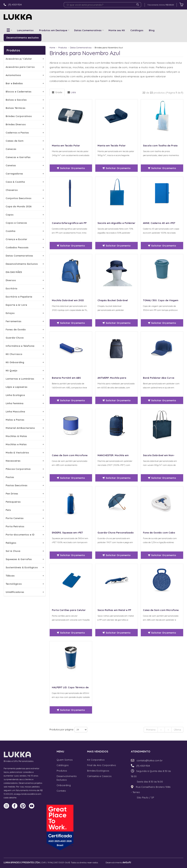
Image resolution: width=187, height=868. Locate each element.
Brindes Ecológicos (98, 771)
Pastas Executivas (25, 485)
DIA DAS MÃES (25, 272)
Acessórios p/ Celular (25, 59)
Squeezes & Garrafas (25, 559)
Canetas (25, 165)
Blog (152, 30)
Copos (25, 215)
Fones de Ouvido (25, 329)
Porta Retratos (25, 526)
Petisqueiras (25, 502)
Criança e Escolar (25, 239)
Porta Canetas (25, 518)
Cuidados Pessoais (25, 247)
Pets (25, 510)
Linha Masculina (25, 411)
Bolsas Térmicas (25, 108)
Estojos (25, 313)
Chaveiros (25, 190)
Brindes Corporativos (25, 116)
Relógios (25, 543)
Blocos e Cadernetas (25, 92)
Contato (61, 791)
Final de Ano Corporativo (102, 765)
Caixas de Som (25, 141)
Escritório (25, 288)
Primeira (151, 730)
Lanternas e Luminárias (25, 379)
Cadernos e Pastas (25, 133)
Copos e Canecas (25, 223)
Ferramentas (25, 321)
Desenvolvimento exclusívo (23, 38)
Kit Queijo (25, 370)
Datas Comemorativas (88, 30)
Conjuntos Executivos (25, 198)
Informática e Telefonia (25, 346)
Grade (57, 92)
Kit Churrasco (25, 354)
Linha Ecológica (25, 395)
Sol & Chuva (25, 551)
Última (177, 730)
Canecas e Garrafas (25, 157)
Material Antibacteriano (25, 428)
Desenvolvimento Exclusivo (25, 264)
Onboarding (64, 785)
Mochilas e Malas (25, 444)
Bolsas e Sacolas (25, 100)
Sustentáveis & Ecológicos (25, 567)
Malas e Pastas (25, 420)
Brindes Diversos (25, 124)
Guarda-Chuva (25, 338)
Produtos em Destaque (53, 30)
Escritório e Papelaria (25, 297)
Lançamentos (25, 30)
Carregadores (25, 174)
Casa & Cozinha (25, 182)
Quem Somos (65, 760)
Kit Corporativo (96, 760)
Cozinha (25, 231)
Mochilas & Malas (25, 436)
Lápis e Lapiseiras (25, 387)
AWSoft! (127, 862)
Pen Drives (25, 494)
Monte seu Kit (117, 30)
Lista (72, 92)
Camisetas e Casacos (99, 776)
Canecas (25, 149)
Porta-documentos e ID (25, 535)
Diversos (25, 280)
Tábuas (25, 576)
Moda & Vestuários (25, 453)
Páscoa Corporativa (25, 469)
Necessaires (25, 461)
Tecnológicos (25, 584)
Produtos (63, 47)
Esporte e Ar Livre (25, 305)
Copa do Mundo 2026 (25, 206)
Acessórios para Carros (25, 67)
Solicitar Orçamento (71, 168)
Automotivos (25, 75)
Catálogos (137, 30)
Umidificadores (25, 592)
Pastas (25, 477)
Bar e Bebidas (25, 83)
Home (52, 47)
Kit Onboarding (25, 362)
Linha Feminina (25, 403)
